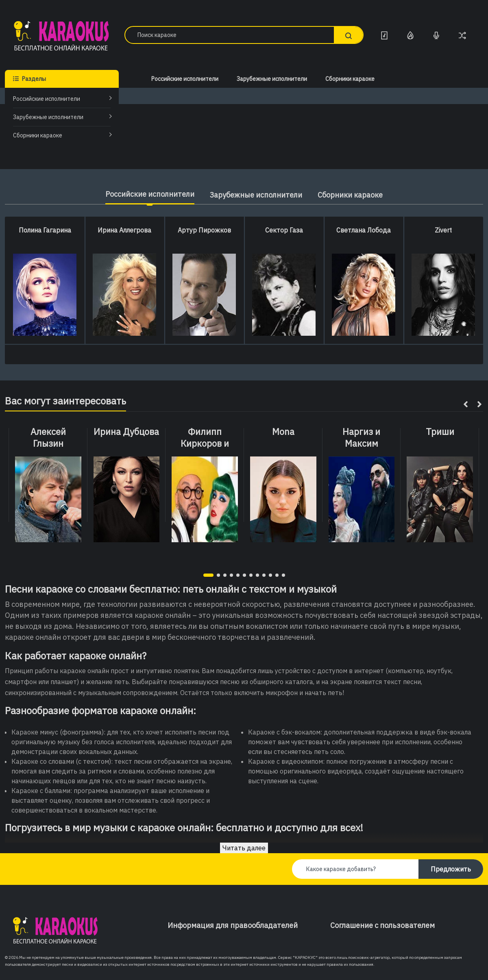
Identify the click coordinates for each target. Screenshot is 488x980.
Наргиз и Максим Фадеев (361, 443)
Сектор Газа (284, 230)
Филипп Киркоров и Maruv (205, 443)
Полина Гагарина (45, 230)
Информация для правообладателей (233, 925)
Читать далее (244, 848)
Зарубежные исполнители (48, 117)
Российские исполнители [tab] (149, 194)
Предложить (451, 869)
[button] (208, 575)
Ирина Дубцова (126, 432)
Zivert (443, 230)
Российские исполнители (47, 99)
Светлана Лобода (364, 230)
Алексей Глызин (48, 438)
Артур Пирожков (204, 230)
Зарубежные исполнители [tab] (256, 195)
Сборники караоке (38, 135)
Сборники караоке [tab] (351, 195)
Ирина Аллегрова (124, 230)
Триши (440, 432)
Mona (283, 432)
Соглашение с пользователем (382, 925)
